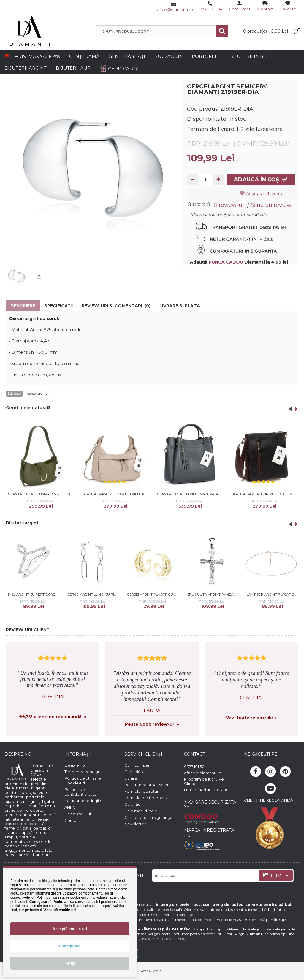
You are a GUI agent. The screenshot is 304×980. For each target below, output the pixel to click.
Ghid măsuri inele (141, 811)
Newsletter (135, 824)
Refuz (70, 963)
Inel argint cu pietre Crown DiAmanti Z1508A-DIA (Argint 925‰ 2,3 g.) (34, 594)
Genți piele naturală (28, 408)
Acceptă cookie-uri (70, 929)
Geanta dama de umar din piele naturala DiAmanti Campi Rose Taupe (116, 494)
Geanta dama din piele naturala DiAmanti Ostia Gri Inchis (190, 494)
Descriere (23, 306)
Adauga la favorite (267, 194)
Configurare (70, 946)
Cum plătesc (137, 772)
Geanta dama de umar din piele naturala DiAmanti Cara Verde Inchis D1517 (41, 494)
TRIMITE (276, 876)
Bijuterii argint (22, 523)
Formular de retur (141, 791)
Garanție (133, 804)
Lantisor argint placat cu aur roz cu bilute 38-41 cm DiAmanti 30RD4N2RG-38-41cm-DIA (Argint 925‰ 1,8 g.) (273, 594)
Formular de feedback (146, 798)
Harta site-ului (78, 814)
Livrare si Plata (180, 306)
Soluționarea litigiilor (84, 801)
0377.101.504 (195, 767)
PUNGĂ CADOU (226, 262)
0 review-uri (230, 205)
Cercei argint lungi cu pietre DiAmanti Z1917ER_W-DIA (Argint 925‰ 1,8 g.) (94, 594)
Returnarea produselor (147, 785)
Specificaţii (58, 306)
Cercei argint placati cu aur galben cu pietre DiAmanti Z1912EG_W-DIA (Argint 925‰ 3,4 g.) (153, 594)
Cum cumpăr (137, 765)
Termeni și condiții (82, 772)
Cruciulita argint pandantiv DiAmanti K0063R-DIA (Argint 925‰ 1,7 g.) (213, 594)
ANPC (70, 807)
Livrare (131, 778)
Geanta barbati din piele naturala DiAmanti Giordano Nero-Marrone (265, 494)
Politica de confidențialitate (80, 792)
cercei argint (37, 394)
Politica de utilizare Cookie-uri (83, 781)
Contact (72, 820)
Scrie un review (271, 205)
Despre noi (75, 765)
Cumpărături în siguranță (148, 817)
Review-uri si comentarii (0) (116, 306)
